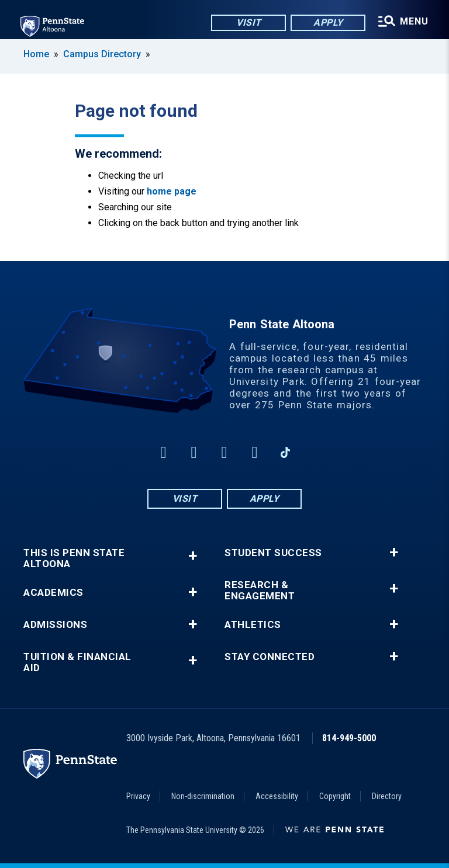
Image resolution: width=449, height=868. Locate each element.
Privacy (138, 796)
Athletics (253, 625)
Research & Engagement (260, 591)
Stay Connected (270, 657)
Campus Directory (102, 54)
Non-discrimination (203, 796)
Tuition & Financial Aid (77, 662)
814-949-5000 (349, 738)
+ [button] (193, 556)
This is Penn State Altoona (74, 558)
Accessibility (277, 796)
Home (36, 54)
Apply (327, 23)
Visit (248, 23)
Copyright (335, 796)
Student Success (273, 553)
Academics (53, 593)
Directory (387, 796)
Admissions (55, 625)
